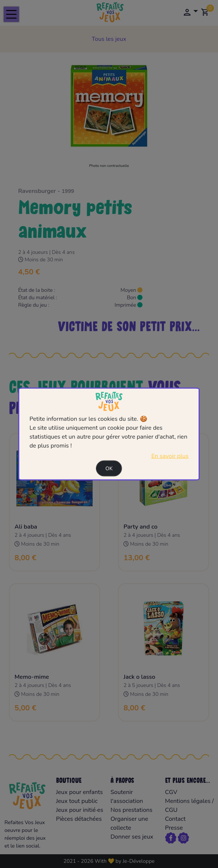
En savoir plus (170, 456)
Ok (109, 469)
